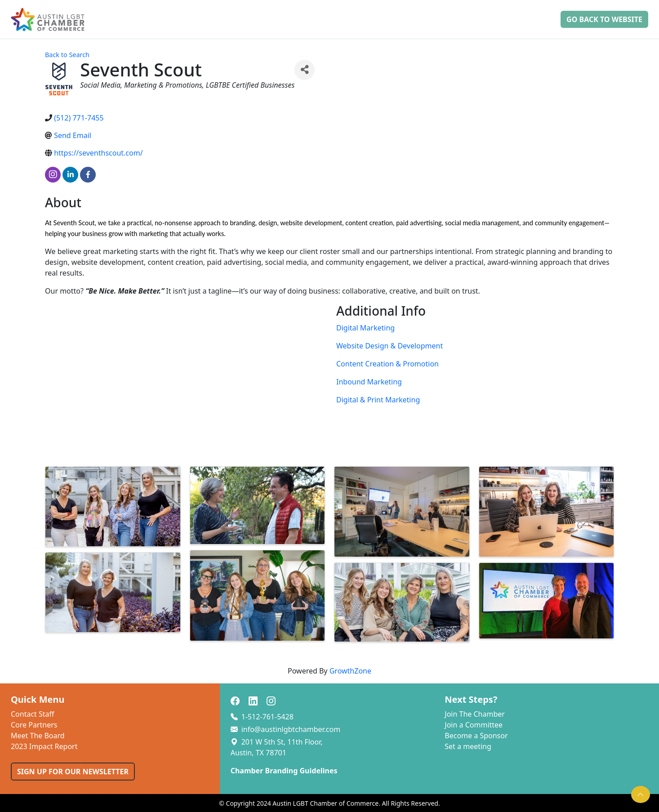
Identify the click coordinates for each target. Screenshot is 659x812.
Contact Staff (33, 714)
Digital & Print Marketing (378, 400)
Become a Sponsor (476, 736)
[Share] (305, 70)
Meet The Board (38, 736)
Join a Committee (474, 725)
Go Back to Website (604, 19)
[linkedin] (70, 175)
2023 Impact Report (44, 746)
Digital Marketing (365, 328)
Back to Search (67, 55)
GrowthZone (350, 671)
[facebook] (88, 175)
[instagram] (53, 175)
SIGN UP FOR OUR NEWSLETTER (73, 772)
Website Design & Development (390, 346)
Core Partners (34, 725)
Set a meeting (468, 746)
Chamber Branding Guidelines (284, 771)
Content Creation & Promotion (387, 364)
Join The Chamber (475, 714)
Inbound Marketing (369, 382)
